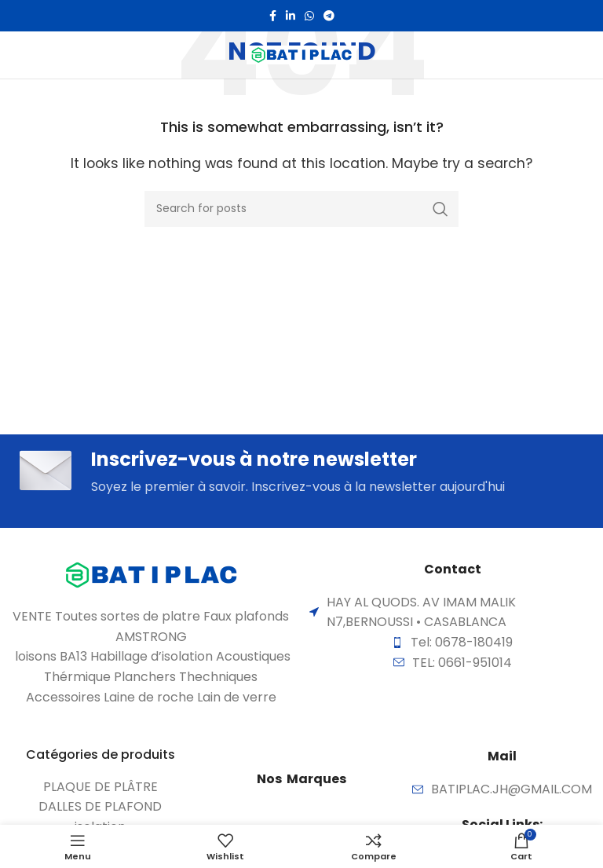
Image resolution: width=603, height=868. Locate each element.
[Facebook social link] (273, 16)
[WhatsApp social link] (309, 16)
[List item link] (100, 787)
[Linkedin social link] (291, 16)
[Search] (301, 209)
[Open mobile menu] (40, 55)
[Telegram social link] (329, 16)
